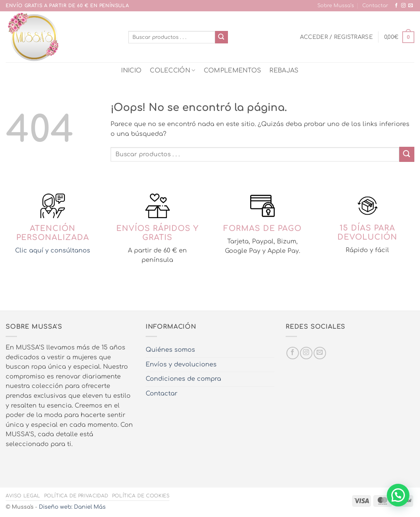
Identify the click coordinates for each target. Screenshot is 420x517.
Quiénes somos (170, 350)
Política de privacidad (76, 496)
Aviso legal (23, 496)
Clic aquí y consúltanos (53, 251)
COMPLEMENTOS (233, 71)
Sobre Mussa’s (336, 6)
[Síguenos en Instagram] (403, 6)
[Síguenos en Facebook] (396, 6)
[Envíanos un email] (411, 6)
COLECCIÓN (172, 70)
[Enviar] (222, 37)
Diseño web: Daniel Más (72, 507)
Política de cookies (141, 496)
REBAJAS (284, 71)
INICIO (131, 71)
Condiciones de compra (183, 379)
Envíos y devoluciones (181, 365)
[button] (336, 37)
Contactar (375, 6)
